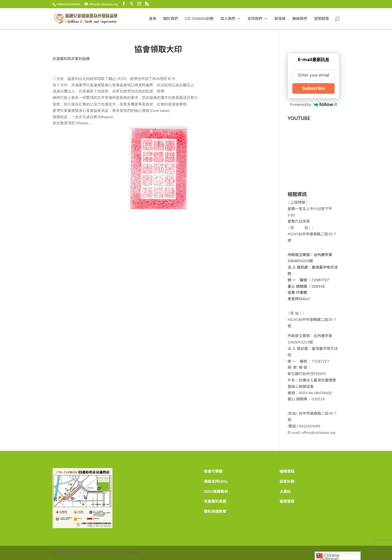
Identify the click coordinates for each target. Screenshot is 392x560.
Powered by (313, 104)
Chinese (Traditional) (328, 556)
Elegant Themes (87, 553)
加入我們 (228, 19)
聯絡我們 (300, 19)
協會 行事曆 (297, 292)
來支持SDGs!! (299, 299)
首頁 (153, 19)
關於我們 (171, 19)
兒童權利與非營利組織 (71, 59)
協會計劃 (287, 481)
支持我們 (255, 19)
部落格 (280, 19)
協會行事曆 (213, 471)
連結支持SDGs (216, 481)
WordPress (132, 553)
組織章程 (287, 471)
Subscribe (314, 88)
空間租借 (322, 19)
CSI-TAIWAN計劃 (199, 19)
